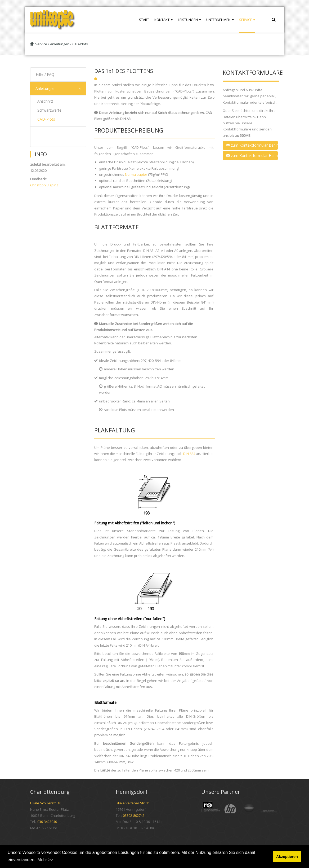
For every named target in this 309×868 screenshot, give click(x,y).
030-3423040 (47, 822)
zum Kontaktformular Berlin (252, 145)
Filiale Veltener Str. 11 (133, 803)
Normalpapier (136, 174)
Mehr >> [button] (45, 860)
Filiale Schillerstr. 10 (46, 803)
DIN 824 (189, 454)
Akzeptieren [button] (287, 857)
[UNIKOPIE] (53, 20)
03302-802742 (134, 816)
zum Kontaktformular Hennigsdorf (252, 155)
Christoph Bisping (44, 185)
